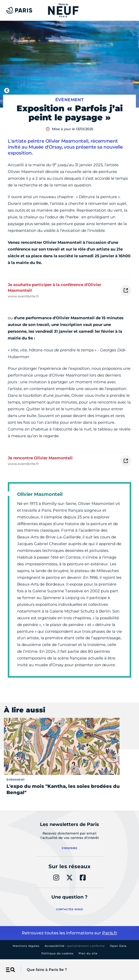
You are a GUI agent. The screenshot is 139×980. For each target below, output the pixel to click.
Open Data (118, 946)
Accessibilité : (75, 946)
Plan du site (88, 953)
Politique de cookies (57, 953)
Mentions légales (26, 946)
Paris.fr (110, 933)
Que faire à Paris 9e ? (47, 970)
